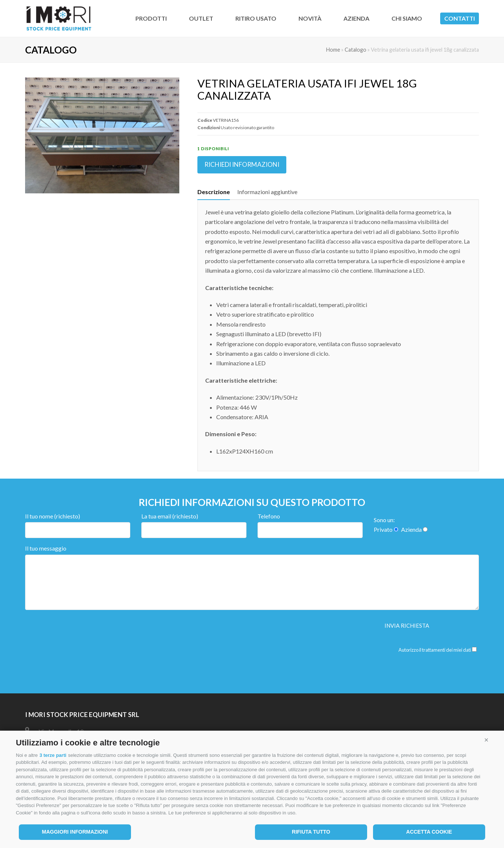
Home (333, 50)
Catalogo (355, 50)
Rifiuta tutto (311, 832)
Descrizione (214, 192)
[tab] (214, 192)
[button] (486, 740)
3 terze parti (53, 755)
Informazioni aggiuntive (267, 192)
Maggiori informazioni (75, 832)
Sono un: (384, 520)
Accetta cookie (429, 832)
